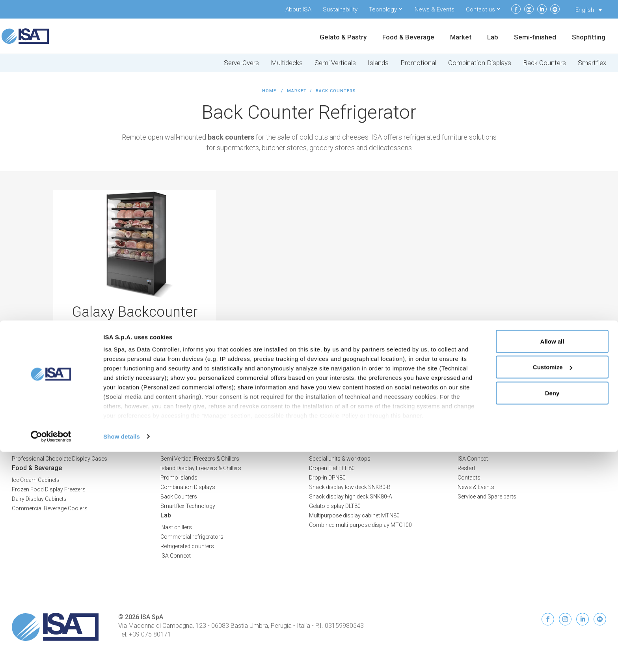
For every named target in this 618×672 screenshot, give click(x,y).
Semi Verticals (335, 63)
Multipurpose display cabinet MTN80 (354, 515)
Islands (378, 63)
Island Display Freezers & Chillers (201, 468)
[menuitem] (589, 10)
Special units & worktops (340, 459)
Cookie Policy (589, 437)
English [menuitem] (585, 10)
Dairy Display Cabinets (39, 499)
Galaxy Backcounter (135, 312)
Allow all (552, 561)
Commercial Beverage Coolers (50, 508)
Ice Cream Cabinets (36, 480)
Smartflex (592, 63)
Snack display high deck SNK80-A (351, 497)
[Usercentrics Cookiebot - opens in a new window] (51, 657)
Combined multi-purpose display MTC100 (360, 525)
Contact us (480, 9)
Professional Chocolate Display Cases (60, 459)
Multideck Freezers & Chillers (195, 449)
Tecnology (383, 9)
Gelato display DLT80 (335, 506)
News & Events (435, 9)
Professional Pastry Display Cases (55, 449)
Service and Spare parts (487, 497)
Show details (122, 656)
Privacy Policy (589, 428)
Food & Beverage (408, 38)
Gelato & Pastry (343, 38)
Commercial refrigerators (192, 537)
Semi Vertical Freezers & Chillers (200, 459)
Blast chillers (176, 527)
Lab (493, 38)
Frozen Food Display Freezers (49, 489)
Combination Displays (480, 63)
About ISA (298, 9)
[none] (589, 10)
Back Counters (544, 63)
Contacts (469, 478)
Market (461, 38)
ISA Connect (473, 459)
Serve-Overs (241, 63)
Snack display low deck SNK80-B (350, 487)
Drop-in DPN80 (327, 478)
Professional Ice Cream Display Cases (59, 440)
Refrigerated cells (330, 440)
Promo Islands (179, 478)
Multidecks (287, 63)
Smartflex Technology (188, 506)
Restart (466, 468)
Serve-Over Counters (186, 440)
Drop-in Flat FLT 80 (332, 468)
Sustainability (340, 9)
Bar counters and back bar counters (354, 449)
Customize (553, 587)
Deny (552, 613)
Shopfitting (589, 38)
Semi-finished (535, 38)
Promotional (418, 63)
